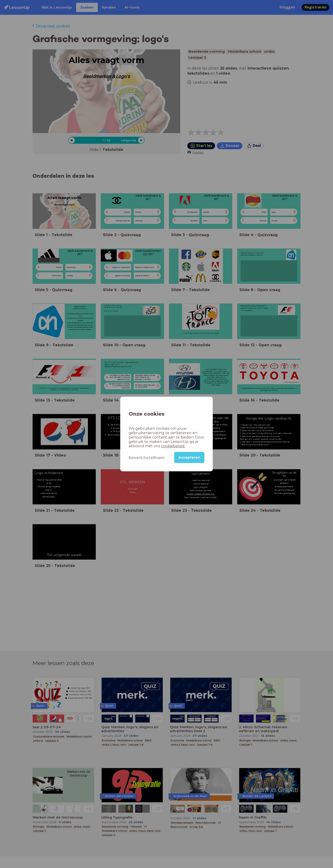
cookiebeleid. (173, 446)
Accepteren (189, 457)
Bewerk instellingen (147, 457)
